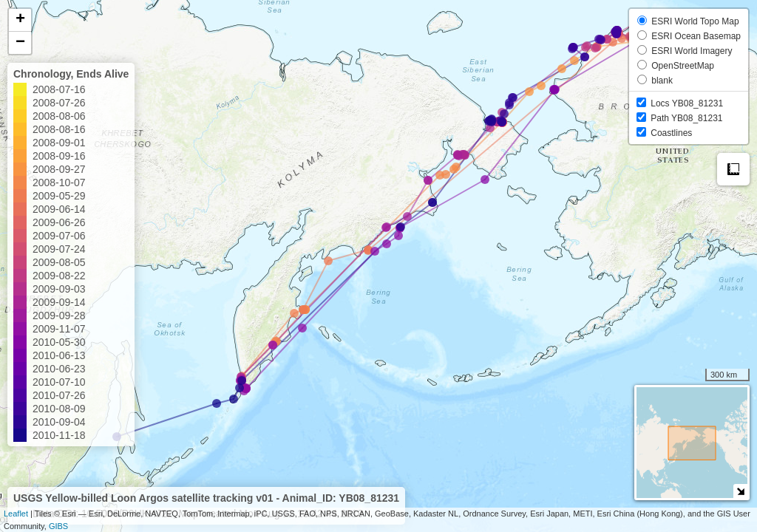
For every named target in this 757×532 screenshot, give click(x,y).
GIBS (58, 526)
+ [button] (20, 20)
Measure (733, 169)
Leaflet (16, 514)
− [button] (20, 43)
